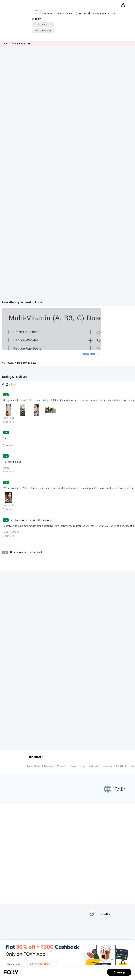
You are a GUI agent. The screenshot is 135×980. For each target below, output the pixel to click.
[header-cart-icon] (123, 5)
